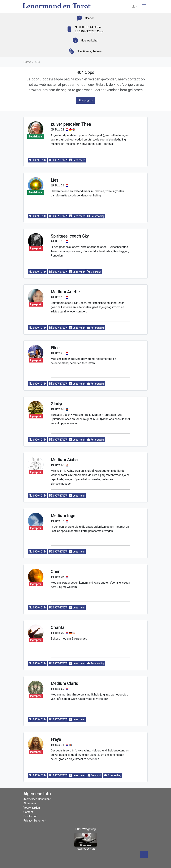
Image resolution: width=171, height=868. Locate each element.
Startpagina (85, 100)
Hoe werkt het (90, 40)
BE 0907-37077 (90, 31)
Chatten (90, 18)
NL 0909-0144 (88, 27)
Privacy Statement (35, 821)
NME (93, 849)
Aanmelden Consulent (37, 799)
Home (27, 62)
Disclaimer (30, 816)
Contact (28, 812)
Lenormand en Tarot (57, 6)
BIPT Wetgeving (85, 829)
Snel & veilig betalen (90, 51)
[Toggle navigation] (144, 6)
